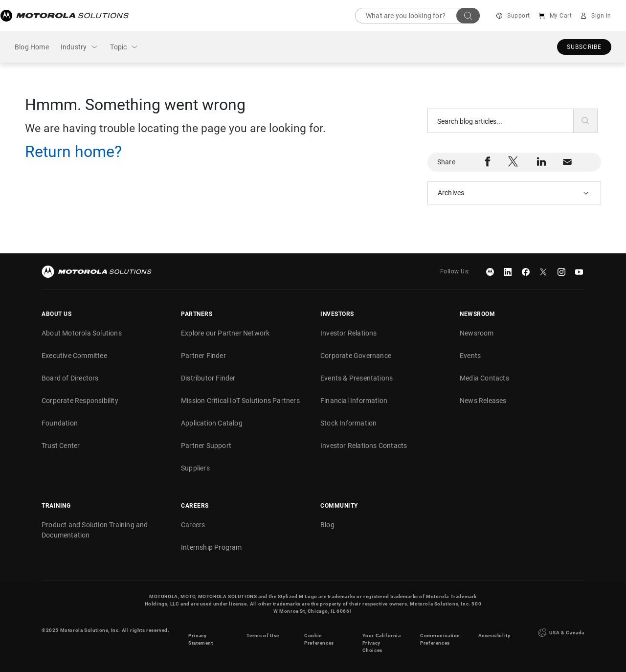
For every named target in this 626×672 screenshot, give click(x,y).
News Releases (483, 401)
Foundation (60, 423)
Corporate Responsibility (80, 401)
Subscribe (584, 47)
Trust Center (61, 446)
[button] (585, 121)
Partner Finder (203, 356)
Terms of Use (263, 630)
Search (469, 16)
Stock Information (348, 423)
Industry (74, 47)
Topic (118, 47)
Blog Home (32, 47)
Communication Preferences (440, 634)
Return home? (73, 152)
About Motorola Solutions (82, 333)
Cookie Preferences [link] (319, 634)
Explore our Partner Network (225, 333)
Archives (451, 193)
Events (470, 356)
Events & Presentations (357, 378)
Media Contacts (484, 378)
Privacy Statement (201, 634)
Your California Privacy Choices (382, 638)
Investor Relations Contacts (364, 446)
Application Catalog (212, 423)
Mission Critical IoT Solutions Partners (240, 401)
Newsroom (477, 333)
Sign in (602, 16)
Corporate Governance (356, 356)
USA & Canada (560, 630)
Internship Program (212, 547)
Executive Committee (74, 356)
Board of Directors (70, 378)
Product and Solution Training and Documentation (95, 530)
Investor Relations (349, 333)
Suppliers (195, 468)
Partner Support (206, 446)
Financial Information (354, 401)
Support (519, 16)
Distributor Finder (208, 378)
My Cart (561, 16)
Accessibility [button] (494, 630)
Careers (193, 525)
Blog (327, 525)
